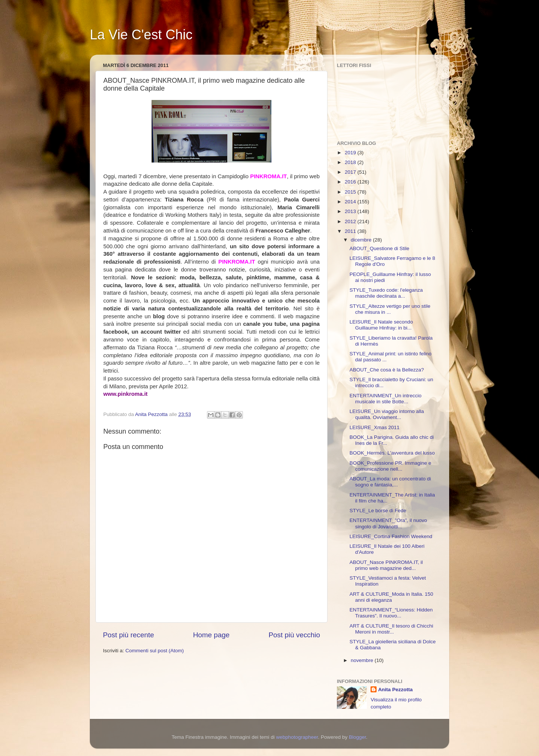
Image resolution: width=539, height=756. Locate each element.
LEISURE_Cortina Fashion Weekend (391, 536)
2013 (351, 211)
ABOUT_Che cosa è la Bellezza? (387, 370)
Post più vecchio (294, 635)
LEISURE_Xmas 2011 (375, 427)
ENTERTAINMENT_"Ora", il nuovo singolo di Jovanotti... (388, 523)
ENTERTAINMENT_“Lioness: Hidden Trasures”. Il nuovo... (391, 613)
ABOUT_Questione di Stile (380, 248)
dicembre (362, 240)
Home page (211, 635)
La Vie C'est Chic (141, 35)
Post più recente (129, 635)
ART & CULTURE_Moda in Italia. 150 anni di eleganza (392, 597)
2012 (351, 221)
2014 (351, 202)
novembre (363, 660)
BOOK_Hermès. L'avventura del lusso (392, 453)
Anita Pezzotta (395, 690)
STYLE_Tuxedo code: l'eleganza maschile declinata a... (386, 293)
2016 (351, 182)
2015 (351, 192)
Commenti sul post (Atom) (155, 651)
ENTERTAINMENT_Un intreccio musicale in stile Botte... (386, 399)
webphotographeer (297, 737)
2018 (351, 162)
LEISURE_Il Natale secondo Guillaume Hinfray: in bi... (381, 325)
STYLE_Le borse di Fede (378, 511)
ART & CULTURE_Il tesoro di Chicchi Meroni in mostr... (392, 629)
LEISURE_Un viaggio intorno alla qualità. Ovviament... (387, 414)
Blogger (357, 737)
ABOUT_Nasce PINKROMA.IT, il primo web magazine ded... (386, 565)
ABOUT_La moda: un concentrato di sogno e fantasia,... (390, 482)
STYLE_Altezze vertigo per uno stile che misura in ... (390, 309)
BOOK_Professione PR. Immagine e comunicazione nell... (390, 466)
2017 (351, 172)
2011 (351, 231)
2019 (351, 153)
